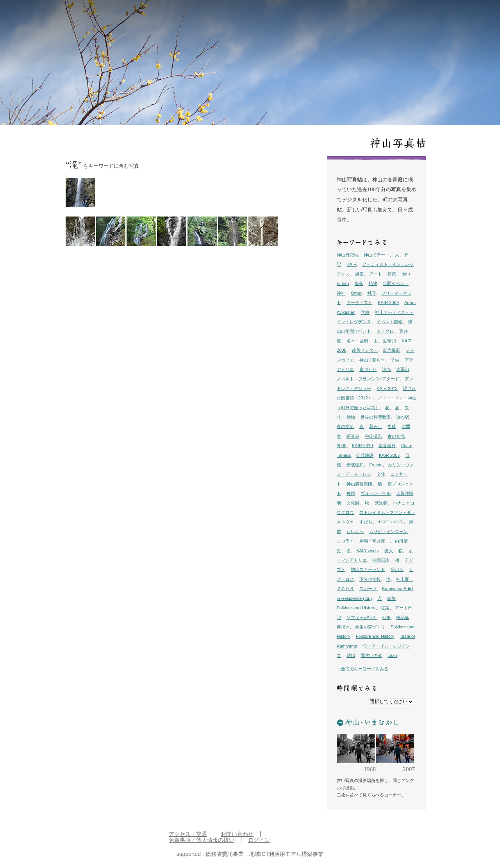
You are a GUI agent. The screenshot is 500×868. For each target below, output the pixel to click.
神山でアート (377, 255)
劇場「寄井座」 (374, 541)
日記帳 (337, 16)
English (458, 16)
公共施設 (365, 455)
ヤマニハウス (391, 522)
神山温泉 (373, 436)
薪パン (397, 569)
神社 (341, 293)
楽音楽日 (387, 446)
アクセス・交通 (188, 834)
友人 (389, 551)
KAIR (352, 264)
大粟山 (403, 369)
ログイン (259, 840)
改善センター (365, 350)
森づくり (368, 369)
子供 (395, 360)
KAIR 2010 (362, 446)
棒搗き (343, 627)
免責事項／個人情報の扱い (202, 840)
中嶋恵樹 (381, 560)
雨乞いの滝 (371, 655)
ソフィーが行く (362, 617)
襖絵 (351, 493)
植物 (373, 283)
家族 (391, 598)
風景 (359, 274)
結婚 (351, 655)
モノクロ (385, 331)
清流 (386, 369)
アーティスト (359, 302)
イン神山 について (425, 16)
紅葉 (385, 608)
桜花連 (403, 617)
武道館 (381, 503)
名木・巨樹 (357, 341)
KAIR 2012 (387, 388)
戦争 (386, 617)
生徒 (392, 426)
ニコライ (345, 541)
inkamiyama (61, 16)
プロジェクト (385, 16)
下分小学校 (370, 579)
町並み (353, 436)
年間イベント (396, 283)
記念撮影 (392, 350)
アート (376, 274)
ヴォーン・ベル (376, 493)
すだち (366, 522)
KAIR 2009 (388, 302)
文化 (381, 474)
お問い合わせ (237, 834)
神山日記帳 (347, 255)
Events (376, 465)
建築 (392, 274)
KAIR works (368, 551)
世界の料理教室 (376, 417)
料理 (371, 293)
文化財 (353, 503)
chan (392, 655)
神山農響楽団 (359, 484)
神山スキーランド (368, 569)
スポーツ (368, 589)
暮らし (376, 426)
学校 (365, 312)
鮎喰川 (390, 341)
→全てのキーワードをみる (362, 669)
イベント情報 (389, 322)
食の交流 (345, 426)
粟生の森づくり (370, 627)
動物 (351, 417)
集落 (359, 283)
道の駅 (403, 417)
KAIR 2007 (389, 455)
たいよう (355, 532)
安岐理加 (355, 465)
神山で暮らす (372, 360)
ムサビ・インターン (388, 532)
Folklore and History (356, 608)
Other (356, 293)
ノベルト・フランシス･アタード (368, 379)
